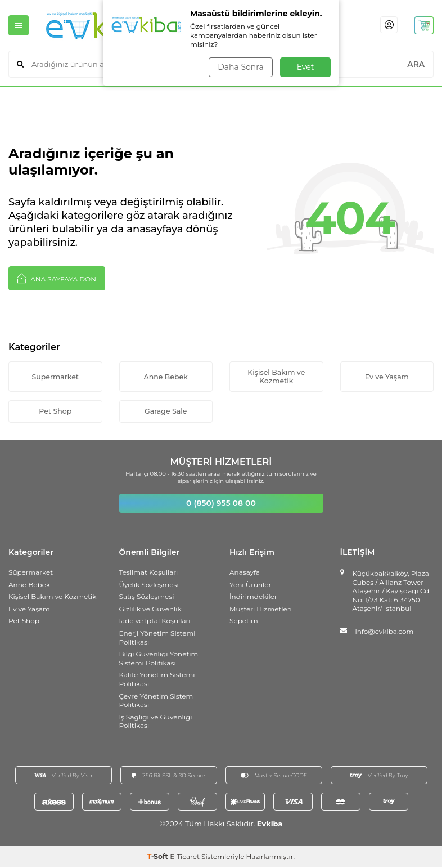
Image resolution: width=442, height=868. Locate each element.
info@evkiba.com (385, 632)
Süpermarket (55, 377)
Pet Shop (55, 412)
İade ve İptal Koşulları (155, 622)
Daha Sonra (240, 67)
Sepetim (244, 622)
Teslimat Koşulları (149, 573)
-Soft (159, 857)
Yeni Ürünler (250, 585)
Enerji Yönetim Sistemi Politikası (157, 639)
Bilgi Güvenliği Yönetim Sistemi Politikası (159, 659)
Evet (306, 67)
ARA (416, 64)
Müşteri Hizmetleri (261, 610)
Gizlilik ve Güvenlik (150, 610)
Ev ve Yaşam (387, 377)
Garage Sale (166, 412)
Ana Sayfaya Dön (57, 278)
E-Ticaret (185, 857)
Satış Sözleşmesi (147, 598)
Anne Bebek (166, 377)
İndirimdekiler (253, 598)
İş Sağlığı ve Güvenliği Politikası (156, 722)
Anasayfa (245, 573)
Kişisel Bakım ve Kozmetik (276, 377)
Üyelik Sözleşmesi (149, 585)
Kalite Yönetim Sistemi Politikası (157, 680)
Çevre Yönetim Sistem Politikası (156, 701)
